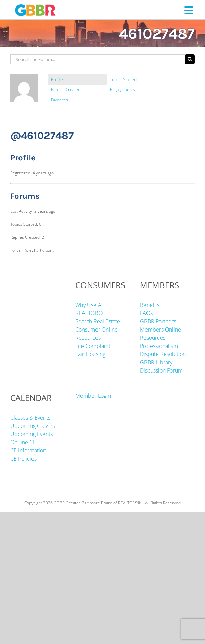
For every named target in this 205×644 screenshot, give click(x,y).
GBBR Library (156, 362)
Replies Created (66, 90)
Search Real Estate (98, 321)
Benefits (150, 305)
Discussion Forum (161, 370)
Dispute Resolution (163, 354)
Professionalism (159, 346)
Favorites (60, 100)
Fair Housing (90, 354)
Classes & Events (30, 418)
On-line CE (23, 442)
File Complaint (93, 346)
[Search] (190, 59)
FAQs (146, 313)
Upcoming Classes (33, 426)
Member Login (93, 396)
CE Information (28, 450)
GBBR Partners (158, 321)
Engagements (123, 90)
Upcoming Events (31, 434)
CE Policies (23, 459)
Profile (57, 79)
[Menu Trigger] (189, 10)
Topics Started (123, 79)
